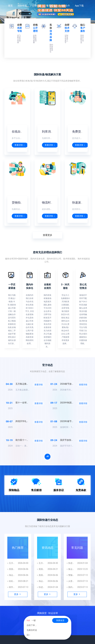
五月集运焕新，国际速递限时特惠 (12, 563)
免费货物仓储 (81, 132)
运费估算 (37, 6)
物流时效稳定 (51, 202)
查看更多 (48, 235)
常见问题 (77, 548)
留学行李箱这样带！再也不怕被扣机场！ (12, 587)
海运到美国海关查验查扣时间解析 (12, 575)
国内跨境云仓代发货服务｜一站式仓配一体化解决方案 (71, 587)
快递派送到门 (81, 202)
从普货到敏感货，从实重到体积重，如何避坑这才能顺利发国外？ (71, 581)
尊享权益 (51, 6)
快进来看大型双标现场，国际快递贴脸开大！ (42, 587)
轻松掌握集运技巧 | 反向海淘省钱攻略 (12, 581)
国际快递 (22, 6)
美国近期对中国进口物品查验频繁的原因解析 (12, 569)
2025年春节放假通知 (70, 421)
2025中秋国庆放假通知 (71, 403)
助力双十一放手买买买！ (28, 440)
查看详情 (20, 145)
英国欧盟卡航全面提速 (42, 569)
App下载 (79, 6)
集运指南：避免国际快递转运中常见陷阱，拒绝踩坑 (71, 569)
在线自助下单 (21, 132)
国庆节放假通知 (68, 440)
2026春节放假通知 (69, 384)
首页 (10, 6)
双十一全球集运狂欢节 (27, 403)
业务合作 (65, 6)
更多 (25, 17)
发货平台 (13, 17)
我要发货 (60, 620)
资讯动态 (48, 548)
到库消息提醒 (51, 132)
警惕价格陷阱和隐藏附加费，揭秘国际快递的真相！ (71, 575)
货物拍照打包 (21, 202)
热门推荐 (18, 548)
